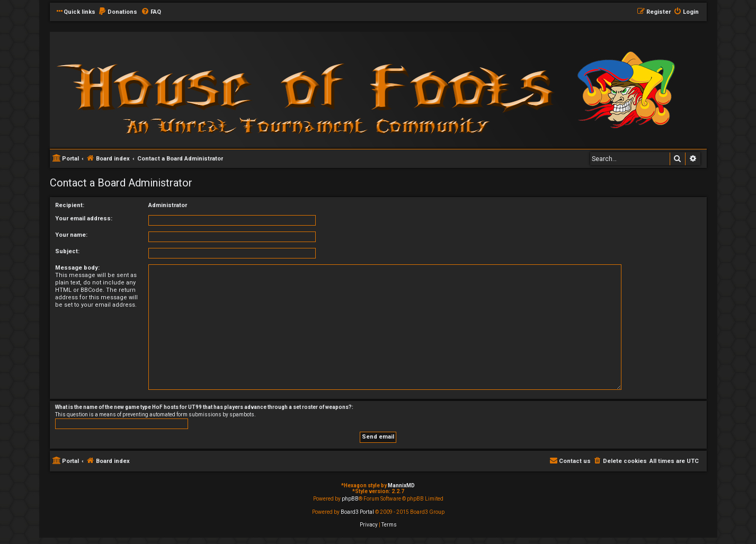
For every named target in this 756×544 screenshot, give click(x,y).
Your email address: (84, 219)
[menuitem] (118, 12)
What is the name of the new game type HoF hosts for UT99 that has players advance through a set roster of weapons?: (204, 407)
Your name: (71, 235)
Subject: (67, 251)
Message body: (77, 268)
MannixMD (401, 485)
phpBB (350, 499)
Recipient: (70, 205)
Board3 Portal (357, 512)
